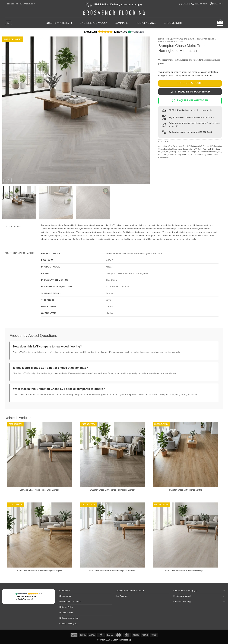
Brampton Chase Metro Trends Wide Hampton (185, 571)
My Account (122, 596)
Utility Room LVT (183, 155)
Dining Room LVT (204, 149)
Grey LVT (166, 152)
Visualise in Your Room (190, 92)
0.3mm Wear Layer (175, 146)
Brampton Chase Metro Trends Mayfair (185, 490)
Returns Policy (66, 607)
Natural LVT (163, 155)
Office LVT (172, 155)
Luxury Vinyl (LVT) (59, 23)
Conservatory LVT (190, 149)
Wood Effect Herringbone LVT (202, 155)
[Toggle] (224, 591)
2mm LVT (187, 146)
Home (161, 39)
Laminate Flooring (182, 602)
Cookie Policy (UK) (68, 624)
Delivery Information (69, 618)
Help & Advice (146, 23)
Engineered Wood (93, 23)
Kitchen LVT (185, 152)
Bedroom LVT (208, 146)
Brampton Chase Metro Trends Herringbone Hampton (112, 571)
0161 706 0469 (205, 132)
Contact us (65, 591)
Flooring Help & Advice (70, 602)
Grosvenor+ (173, 23)
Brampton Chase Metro (170, 41)
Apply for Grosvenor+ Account (131, 591)
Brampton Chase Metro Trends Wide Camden (40, 490)
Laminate (121, 23)
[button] (8, 23)
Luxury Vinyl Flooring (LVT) (180, 39)
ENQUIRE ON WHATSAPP (190, 101)
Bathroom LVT (197, 146)
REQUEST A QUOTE (190, 83)
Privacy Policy (66, 613)
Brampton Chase (206, 39)
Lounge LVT (195, 152)
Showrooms (65, 596)
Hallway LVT (175, 152)
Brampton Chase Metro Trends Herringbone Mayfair (40, 571)
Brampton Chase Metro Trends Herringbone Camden (112, 490)
